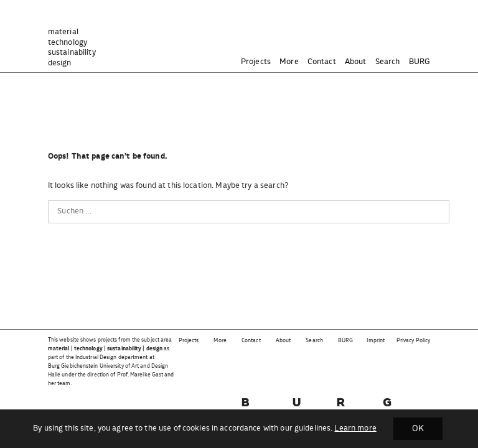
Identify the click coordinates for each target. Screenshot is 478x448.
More (289, 62)
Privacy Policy (413, 341)
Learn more (355, 428)
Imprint (376, 341)
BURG (420, 62)
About (356, 62)
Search (388, 62)
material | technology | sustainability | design (105, 349)
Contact (322, 62)
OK (418, 429)
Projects (256, 62)
